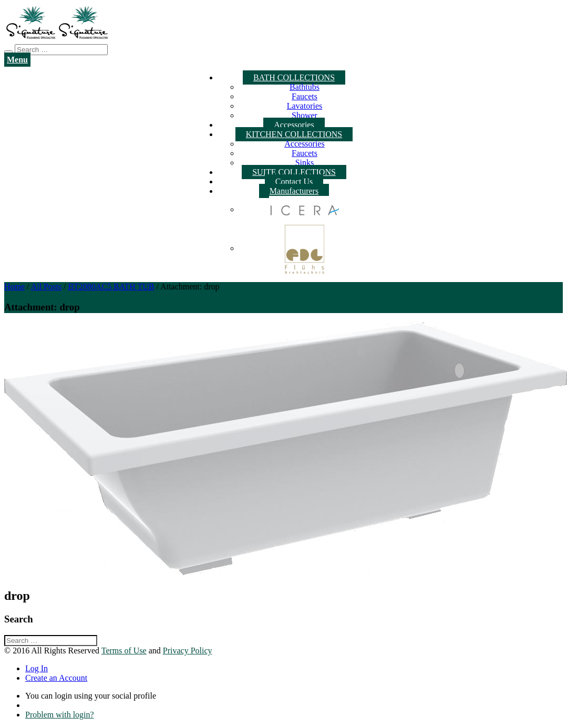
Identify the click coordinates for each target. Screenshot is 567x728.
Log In (37, 668)
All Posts (46, 287)
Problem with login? (60, 715)
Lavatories (305, 106)
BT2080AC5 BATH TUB (111, 287)
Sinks (305, 163)
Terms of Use (124, 651)
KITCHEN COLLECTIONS (294, 134)
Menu (17, 60)
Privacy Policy (188, 651)
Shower (305, 115)
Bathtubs (305, 87)
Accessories (294, 125)
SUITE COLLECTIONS (294, 172)
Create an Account (56, 678)
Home (14, 287)
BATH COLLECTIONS (294, 77)
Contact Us (294, 181)
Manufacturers (294, 191)
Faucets (305, 96)
